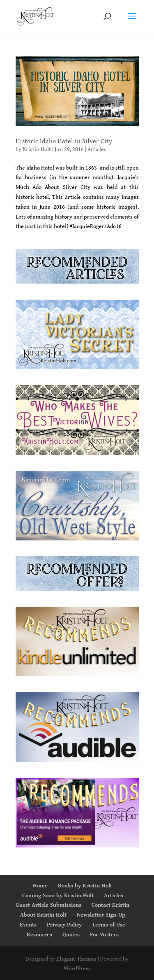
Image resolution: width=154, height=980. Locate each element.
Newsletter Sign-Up (101, 915)
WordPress (77, 968)
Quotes (71, 935)
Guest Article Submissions (48, 905)
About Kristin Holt (43, 915)
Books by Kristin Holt (85, 886)
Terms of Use (109, 925)
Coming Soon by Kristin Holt (58, 896)
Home (40, 886)
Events (28, 925)
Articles (97, 149)
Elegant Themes (76, 959)
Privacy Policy (64, 925)
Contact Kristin (110, 905)
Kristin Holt (37, 149)
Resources (39, 935)
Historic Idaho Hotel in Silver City (64, 141)
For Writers (104, 935)
